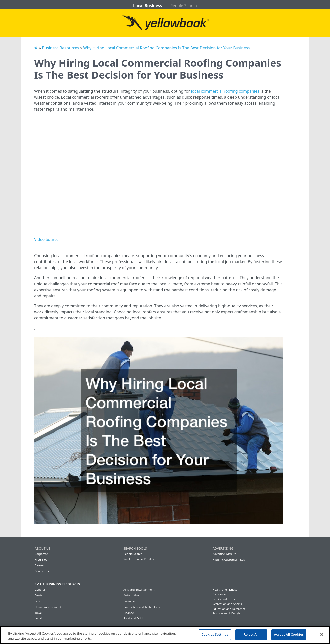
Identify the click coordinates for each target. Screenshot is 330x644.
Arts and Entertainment (139, 590)
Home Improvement (48, 607)
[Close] (322, 634)
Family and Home (224, 599)
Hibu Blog (41, 560)
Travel (38, 613)
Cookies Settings (215, 634)
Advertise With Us (224, 554)
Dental (39, 595)
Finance (128, 613)
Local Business (148, 6)
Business (129, 601)
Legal (38, 618)
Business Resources (60, 48)
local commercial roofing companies (225, 91)
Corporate (41, 554)
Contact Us (42, 571)
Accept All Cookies (289, 634)
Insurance (219, 594)
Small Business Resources (57, 584)
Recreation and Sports (227, 604)
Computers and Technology (142, 607)
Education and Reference (229, 609)
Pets (37, 601)
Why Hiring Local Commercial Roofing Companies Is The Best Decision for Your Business (166, 48)
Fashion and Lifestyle (226, 613)
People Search (184, 6)
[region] (165, 635)
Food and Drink (134, 618)
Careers (40, 565)
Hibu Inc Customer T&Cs (229, 560)
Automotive (131, 595)
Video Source (46, 239)
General (40, 590)
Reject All (251, 634)
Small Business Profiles (139, 559)
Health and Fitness (225, 590)
